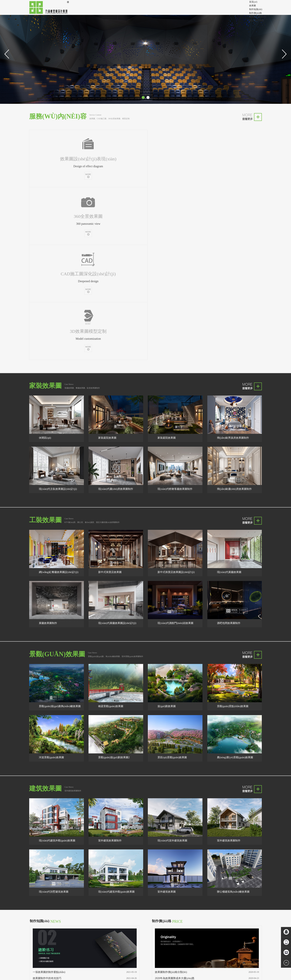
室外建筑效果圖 (167, 722)
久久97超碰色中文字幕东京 (41, 978)
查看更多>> (39, 832)
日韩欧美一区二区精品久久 (13, 978)
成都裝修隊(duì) (86, 922)
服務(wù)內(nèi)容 (258, 17)
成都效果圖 (72, 922)
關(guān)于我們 (257, 20)
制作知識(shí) (256, 9)
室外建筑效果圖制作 (110, 671)
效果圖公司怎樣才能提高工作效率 (52, 821)
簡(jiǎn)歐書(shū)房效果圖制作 (234, 320)
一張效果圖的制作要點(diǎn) (49, 802)
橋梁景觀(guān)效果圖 (111, 537)
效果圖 (253, 6)
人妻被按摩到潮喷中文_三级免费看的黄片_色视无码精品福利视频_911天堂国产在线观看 (44, 974)
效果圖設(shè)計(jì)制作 (55, 929)
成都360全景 (45, 926)
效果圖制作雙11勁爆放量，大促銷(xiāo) (177, 827)
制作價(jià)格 (255, 13)
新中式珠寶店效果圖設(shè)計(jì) (176, 402)
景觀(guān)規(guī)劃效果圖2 (114, 588)
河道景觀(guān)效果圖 (51, 588)
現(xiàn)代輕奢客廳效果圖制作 (175, 320)
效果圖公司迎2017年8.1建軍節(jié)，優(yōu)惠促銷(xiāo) (187, 815)
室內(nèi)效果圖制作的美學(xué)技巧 (54, 827)
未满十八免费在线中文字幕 (109, 978)
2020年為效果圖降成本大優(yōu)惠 (175, 809)
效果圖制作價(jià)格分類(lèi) (171, 802)
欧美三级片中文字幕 (65, 978)
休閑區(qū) (45, 268)
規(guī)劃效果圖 (167, 537)
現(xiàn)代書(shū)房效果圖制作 (116, 320)
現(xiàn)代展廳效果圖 (229, 402)
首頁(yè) (253, 2)
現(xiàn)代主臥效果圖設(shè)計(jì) (58, 320)
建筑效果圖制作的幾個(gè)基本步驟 (53, 815)
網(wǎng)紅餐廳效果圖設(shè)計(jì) (59, 402)
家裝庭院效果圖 (107, 268)
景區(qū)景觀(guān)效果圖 (172, 588)
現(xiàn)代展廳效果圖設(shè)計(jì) (117, 454)
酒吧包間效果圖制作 (229, 454)
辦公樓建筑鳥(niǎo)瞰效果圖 (233, 722)
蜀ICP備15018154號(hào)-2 (146, 960)
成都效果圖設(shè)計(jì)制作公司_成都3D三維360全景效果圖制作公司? (145, 964)
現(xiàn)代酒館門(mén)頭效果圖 (175, 454)
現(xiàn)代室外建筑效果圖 (172, 671)
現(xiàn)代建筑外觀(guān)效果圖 (57, 671)
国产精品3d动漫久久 (85, 978)
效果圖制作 (44, 922)
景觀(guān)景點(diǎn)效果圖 (233, 537)
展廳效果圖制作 (48, 454)
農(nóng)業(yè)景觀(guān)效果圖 (235, 588)
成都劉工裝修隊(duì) (77, 929)
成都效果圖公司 (58, 922)
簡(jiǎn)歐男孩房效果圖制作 (233, 268)
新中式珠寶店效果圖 (110, 402)
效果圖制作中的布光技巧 (47, 809)
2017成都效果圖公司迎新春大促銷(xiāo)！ (177, 821)
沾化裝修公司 (58, 926)
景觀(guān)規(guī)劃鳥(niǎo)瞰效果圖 (60, 537)
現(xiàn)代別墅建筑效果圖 (54, 722)
